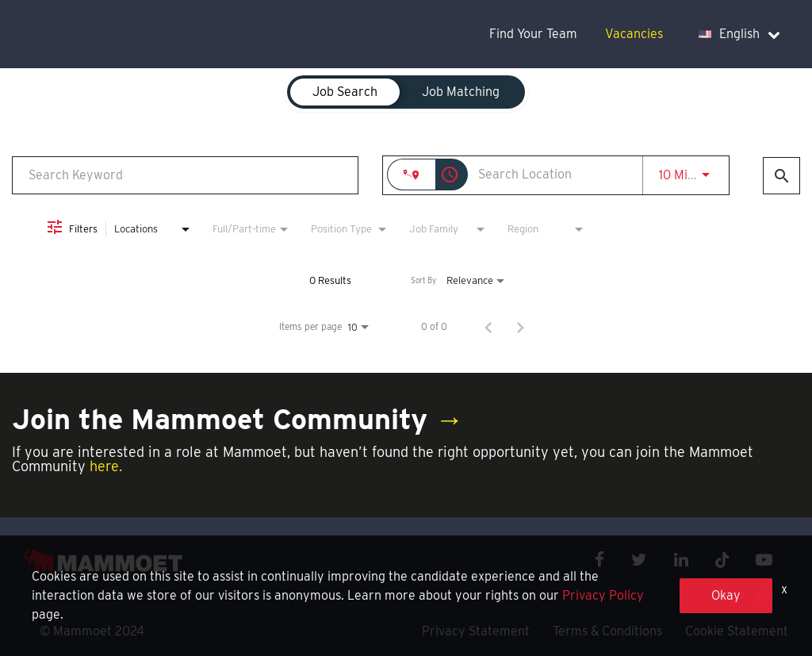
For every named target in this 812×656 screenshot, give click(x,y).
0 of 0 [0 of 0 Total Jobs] (434, 327)
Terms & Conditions (607, 631)
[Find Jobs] (781, 176)
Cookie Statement (737, 631)
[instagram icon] (765, 598)
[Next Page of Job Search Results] (520, 327)
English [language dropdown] (739, 34)
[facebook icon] (599, 560)
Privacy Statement (476, 631)
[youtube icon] (764, 560)
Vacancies (634, 34)
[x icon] (722, 560)
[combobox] (185, 175)
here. (106, 466)
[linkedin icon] (681, 560)
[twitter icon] (639, 560)
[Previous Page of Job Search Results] (488, 327)
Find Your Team (533, 34)
